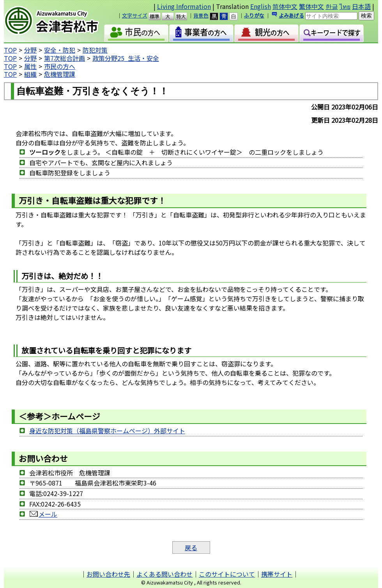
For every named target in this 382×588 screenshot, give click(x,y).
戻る (191, 547)
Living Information (184, 6)
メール (43, 514)
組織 (30, 74)
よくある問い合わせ (164, 574)
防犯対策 (95, 50)
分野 (30, 50)
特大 (185, 16)
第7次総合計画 (65, 58)
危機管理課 (60, 74)
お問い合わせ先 (108, 574)
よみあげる (291, 15)
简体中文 (285, 6)
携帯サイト (277, 574)
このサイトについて (227, 574)
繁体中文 (311, 6)
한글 (332, 6)
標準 (158, 16)
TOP (10, 50)
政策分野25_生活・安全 (126, 58)
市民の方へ (60, 66)
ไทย (345, 6)
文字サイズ (135, 15)
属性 (30, 66)
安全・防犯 (60, 50)
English (261, 6)
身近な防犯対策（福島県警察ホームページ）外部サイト (107, 431)
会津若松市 (58, 21)
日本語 (361, 6)
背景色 (201, 15)
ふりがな (254, 15)
